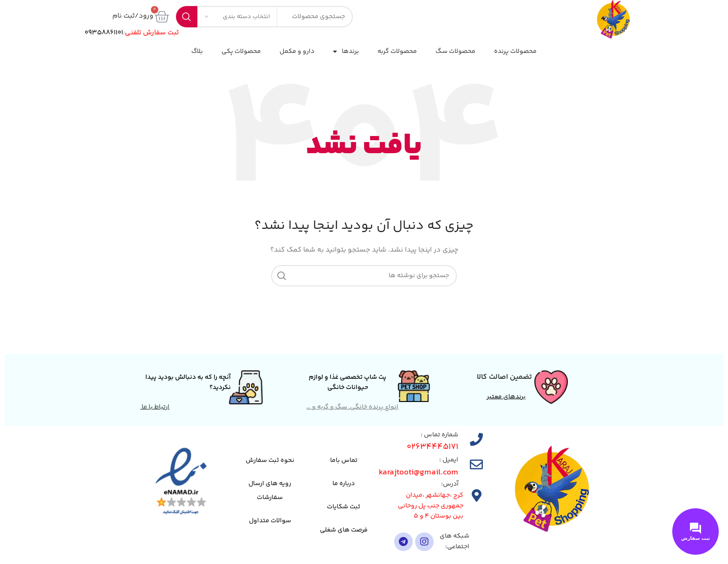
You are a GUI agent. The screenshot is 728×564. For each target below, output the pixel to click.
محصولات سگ (455, 52)
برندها (346, 52)
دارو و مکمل (297, 52)
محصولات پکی (241, 52)
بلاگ (197, 52)
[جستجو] (364, 276)
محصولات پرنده (515, 52)
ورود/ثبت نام (133, 16)
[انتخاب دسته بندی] (237, 17)
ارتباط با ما (155, 407)
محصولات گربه (397, 52)
